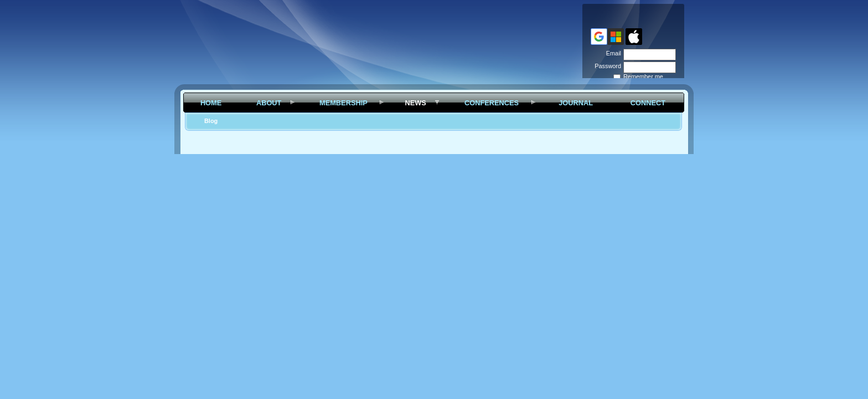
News (415, 103)
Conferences (492, 103)
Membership (343, 103)
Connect (648, 103)
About (269, 103)
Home (211, 103)
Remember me (643, 76)
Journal (576, 103)
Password (606, 66)
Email (612, 53)
